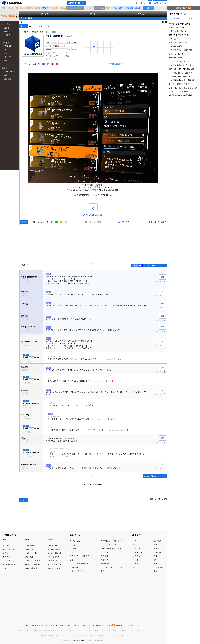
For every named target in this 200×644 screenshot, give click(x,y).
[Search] (46, 3)
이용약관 (60, 625)
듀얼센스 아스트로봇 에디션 (180, 76)
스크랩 (24, 64)
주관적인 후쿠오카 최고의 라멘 (181, 50)
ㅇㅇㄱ (137, 567)
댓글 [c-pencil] (146, 266)
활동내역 (49, 42)
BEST (108, 8)
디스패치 (104, 556)
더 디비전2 (26, 18)
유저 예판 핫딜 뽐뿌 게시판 (58, 564)
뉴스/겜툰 (54, 8)
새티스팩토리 (75, 548)
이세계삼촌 (158, 567)
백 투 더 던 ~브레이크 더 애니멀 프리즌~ (82, 556)
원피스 (156, 548)
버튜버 (137, 548)
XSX (17, 8)
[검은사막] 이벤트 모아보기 (180, 91)
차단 (128, 222)
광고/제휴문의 (85, 625)
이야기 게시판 (9, 71)
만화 (115, 8)
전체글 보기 (8, 46)
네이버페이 (158, 552)
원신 (156, 563)
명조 (156, 556)
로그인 (163, 3)
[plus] (90, 222)
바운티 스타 (105, 560)
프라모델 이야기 (54, 561)
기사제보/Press (71, 625)
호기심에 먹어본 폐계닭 (178, 42)
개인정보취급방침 (33, 625)
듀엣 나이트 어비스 (77, 571)
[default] (86, 222)
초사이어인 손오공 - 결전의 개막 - (182, 73)
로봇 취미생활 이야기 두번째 (180, 65)
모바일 (37, 8)
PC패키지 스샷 (9, 564)
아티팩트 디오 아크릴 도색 (179, 61)
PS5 (3, 8)
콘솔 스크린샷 (9, 561)
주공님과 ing (75, 541)
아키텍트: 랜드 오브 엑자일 (112, 541)
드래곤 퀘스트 (9, 549)
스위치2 (10, 8)
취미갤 (69, 8)
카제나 (137, 545)
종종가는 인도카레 (176, 54)
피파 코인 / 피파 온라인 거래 (59, 568)
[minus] (95, 222)
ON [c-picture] (154, 265)
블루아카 (138, 552)
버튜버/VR (29, 8)
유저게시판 (78, 8)
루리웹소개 (97, 625)
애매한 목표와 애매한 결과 (179, 84)
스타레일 (157, 541)
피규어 (122, 8)
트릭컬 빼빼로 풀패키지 (178, 31)
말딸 (156, 571)
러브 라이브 (8, 546)
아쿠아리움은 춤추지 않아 (111, 548)
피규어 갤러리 (31, 549)
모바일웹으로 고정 (134, 625)
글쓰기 (24, 26)
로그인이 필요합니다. (93, 484)
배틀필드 (7, 553)
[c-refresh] (165, 265)
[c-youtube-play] (160, 265)
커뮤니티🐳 (99, 8)
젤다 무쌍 (7, 557)
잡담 (5, 60)
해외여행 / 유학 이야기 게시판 (37, 564)
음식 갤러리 (30, 546)
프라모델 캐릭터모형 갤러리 (36, 553)
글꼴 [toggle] (99, 222)
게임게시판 (89, 8)
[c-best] (137, 265)
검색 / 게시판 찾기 (77, 3)
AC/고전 (45, 8)
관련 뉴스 (7, 28)
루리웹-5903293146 (54, 36)
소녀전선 (7, 568)
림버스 (137, 563)
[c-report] (165, 281)
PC (21, 8)
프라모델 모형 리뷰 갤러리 (36, 561)
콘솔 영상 (29, 557)
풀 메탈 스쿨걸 (107, 563)
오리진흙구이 (174, 39)
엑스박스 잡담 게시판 (56, 553)
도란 (137, 560)
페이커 (156, 545)
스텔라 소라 (74, 567)
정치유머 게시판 (54, 549)
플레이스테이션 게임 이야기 (59, 557)
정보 (5, 50)
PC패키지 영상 (31, 568)
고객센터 (107, 625)
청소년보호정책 (48, 625)
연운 (71, 560)
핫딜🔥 (62, 8)
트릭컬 (178, 14)
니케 (137, 571)
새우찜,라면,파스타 (176, 27)
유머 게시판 (52, 546)
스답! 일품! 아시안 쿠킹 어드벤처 (113, 567)
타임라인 (74, 42)
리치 (103, 571)
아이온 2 (73, 552)
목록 (32, 26)
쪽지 (62, 42)
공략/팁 (6, 53)
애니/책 (138, 8)
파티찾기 (7, 35)
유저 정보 (7, 31)
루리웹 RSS (120, 625)
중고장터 (144, 3)
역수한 (72, 545)
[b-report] (121, 222)
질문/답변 (7, 57)
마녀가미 (104, 552)
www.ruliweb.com (81, 640)
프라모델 (130, 8)
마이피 (137, 3)
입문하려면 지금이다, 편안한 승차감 (183, 88)
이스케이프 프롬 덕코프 (79, 563)
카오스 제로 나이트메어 (110, 545)
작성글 (55, 42)
